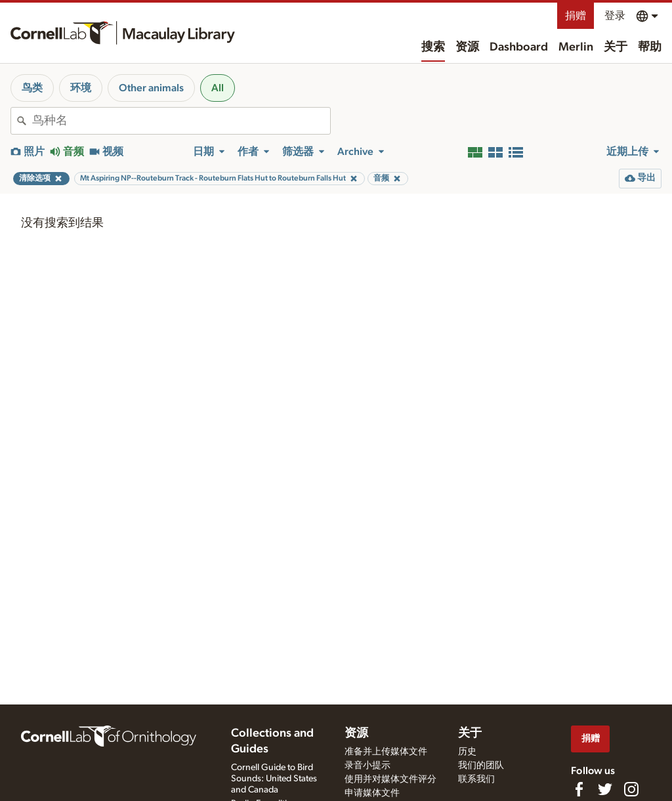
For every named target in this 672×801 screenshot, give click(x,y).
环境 (81, 88)
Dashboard (519, 47)
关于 (616, 47)
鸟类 (32, 88)
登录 (615, 16)
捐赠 (576, 16)
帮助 (650, 47)
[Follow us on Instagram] (631, 789)
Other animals (151, 88)
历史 (467, 752)
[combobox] (181, 121)
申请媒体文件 (372, 793)
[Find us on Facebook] (579, 789)
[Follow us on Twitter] (605, 789)
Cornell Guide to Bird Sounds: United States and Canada (274, 779)
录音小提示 (367, 766)
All (218, 88)
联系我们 (476, 779)
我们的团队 (481, 766)
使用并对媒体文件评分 (390, 779)
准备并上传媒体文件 (386, 752)
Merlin (576, 47)
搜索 (433, 47)
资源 (467, 47)
